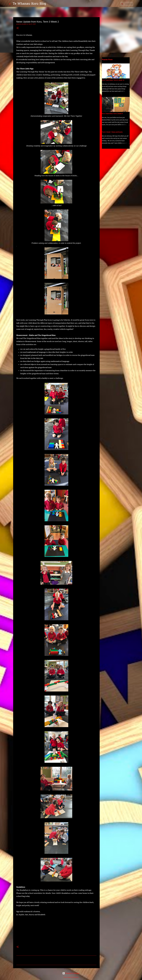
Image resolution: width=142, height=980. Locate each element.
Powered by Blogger (71, 973)
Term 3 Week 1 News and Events (112, 132)
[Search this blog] (123, 4)
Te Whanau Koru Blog (29, 4)
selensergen (76, 977)
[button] (18, 28)
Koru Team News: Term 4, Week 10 (113, 80)
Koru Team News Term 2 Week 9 (112, 114)
